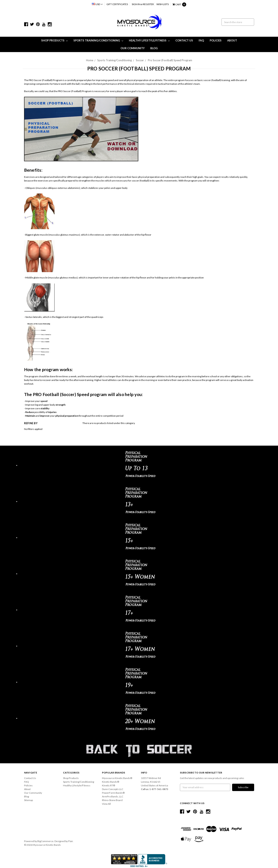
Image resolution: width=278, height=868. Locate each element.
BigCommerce (45, 841)
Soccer (140, 60)
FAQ (201, 40)
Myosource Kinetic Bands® (117, 778)
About (232, 40)
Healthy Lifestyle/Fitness (149, 40)
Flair (70, 841)
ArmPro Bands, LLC (113, 796)
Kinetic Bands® (111, 782)
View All (106, 804)
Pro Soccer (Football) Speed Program (170, 60)
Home (90, 60)
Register (148, 4)
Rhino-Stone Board (112, 800)
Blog (154, 48)
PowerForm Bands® (113, 793)
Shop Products (54, 40)
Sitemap (28, 800)
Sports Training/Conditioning (98, 40)
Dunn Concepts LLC (113, 789)
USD (97, 4)
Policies (216, 40)
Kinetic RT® (109, 785)
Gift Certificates (117, 4)
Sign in (136, 4)
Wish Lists (163, 4)
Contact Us (184, 40)
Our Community (133, 48)
